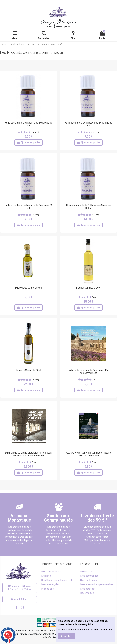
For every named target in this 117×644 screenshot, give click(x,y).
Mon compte (87, 572)
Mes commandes (89, 576)
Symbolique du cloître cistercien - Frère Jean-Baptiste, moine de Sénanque (29, 454)
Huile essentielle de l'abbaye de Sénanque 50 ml (29, 207)
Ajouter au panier (29, 142)
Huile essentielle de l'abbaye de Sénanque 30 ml (88, 124)
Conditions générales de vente (57, 580)
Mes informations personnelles (97, 584)
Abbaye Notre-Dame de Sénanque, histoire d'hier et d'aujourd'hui (88, 454)
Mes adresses (88, 589)
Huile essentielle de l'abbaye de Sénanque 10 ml (29, 124)
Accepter (66, 636)
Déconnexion (87, 593)
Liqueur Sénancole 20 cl (89, 288)
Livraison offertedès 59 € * (97, 518)
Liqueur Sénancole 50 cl (28, 370)
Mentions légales (50, 584)
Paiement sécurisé (51, 572)
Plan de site (48, 589)
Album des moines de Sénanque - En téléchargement (89, 372)
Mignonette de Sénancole (28, 288)
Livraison (46, 576)
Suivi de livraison (89, 580)
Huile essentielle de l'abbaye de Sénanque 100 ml (88, 207)
